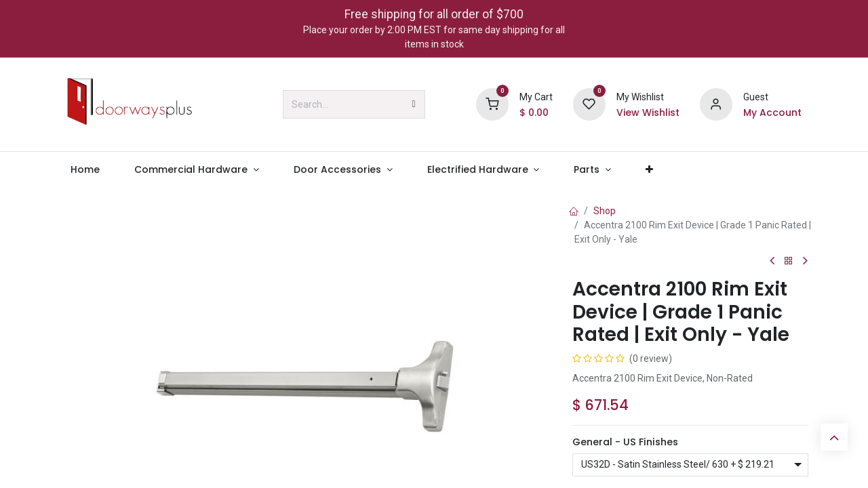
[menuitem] (85, 170)
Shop (605, 211)
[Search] (414, 104)
